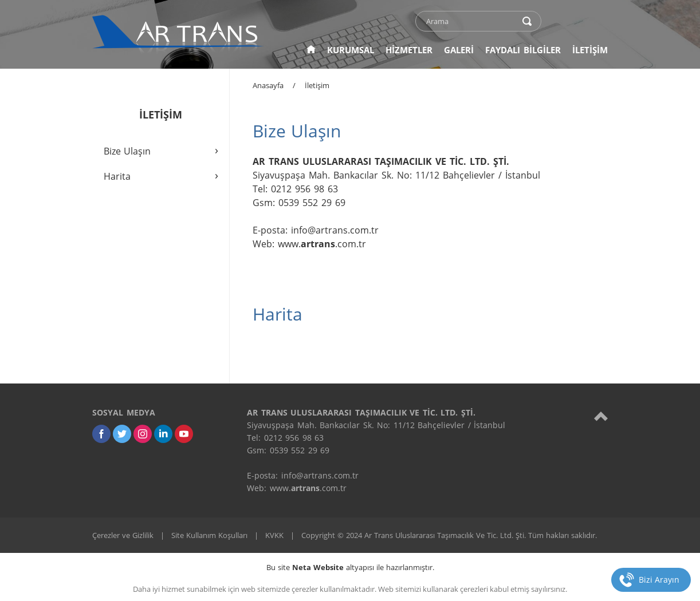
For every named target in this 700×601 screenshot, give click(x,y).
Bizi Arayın (659, 580)
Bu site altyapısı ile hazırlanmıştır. (350, 567)
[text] (471, 21)
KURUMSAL (351, 50)
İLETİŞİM (590, 50)
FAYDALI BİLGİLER (523, 50)
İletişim (317, 85)
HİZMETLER (409, 50)
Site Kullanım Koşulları (209, 535)
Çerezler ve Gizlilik (123, 535)
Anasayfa (268, 85)
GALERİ (459, 50)
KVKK (274, 535)
